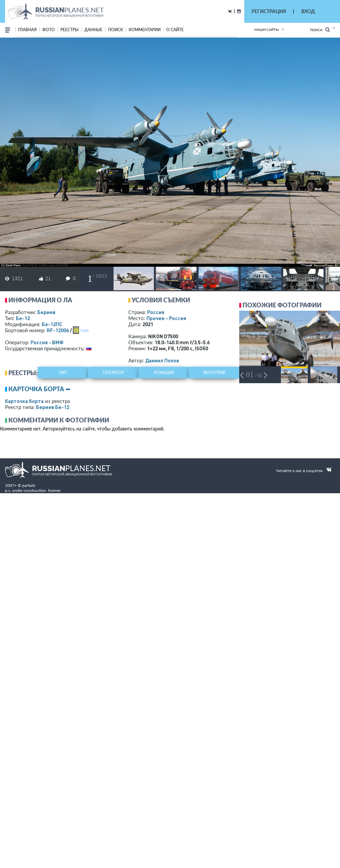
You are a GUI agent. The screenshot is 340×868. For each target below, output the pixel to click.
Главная (27, 30)
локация (164, 373)
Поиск (320, 30)
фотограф (214, 373)
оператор (113, 373)
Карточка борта (24, 401)
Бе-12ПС (52, 324)
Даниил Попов (162, 360)
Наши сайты (267, 30)
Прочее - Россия (166, 318)
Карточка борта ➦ (39, 389)
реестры (70, 30)
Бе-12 (23, 318)
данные (93, 30)
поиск (116, 30)
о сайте (175, 30)
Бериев (46, 312)
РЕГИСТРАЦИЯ (269, 11)
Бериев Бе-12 (53, 407)
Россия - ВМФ (47, 342)
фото (49, 30)
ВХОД (308, 11)
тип (84, 330)
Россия (156, 312)
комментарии (145, 30)
